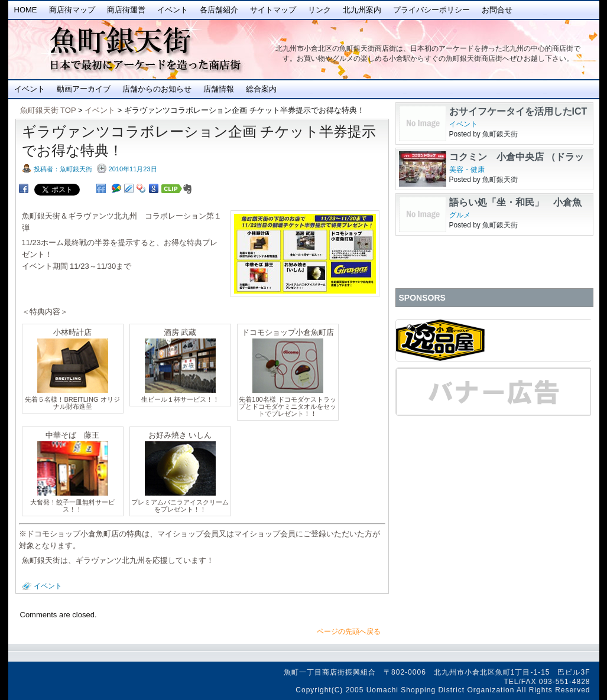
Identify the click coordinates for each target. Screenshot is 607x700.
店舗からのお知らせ (157, 89)
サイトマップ (273, 10)
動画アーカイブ (84, 89)
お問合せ (497, 10)
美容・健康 (467, 170)
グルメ (460, 215)
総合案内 (261, 89)
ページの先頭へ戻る (349, 631)
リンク (319, 10)
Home (26, 10)
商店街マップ (72, 10)
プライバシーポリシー (431, 10)
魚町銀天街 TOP (48, 110)
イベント (173, 10)
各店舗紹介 (219, 10)
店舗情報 (219, 89)
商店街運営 (126, 10)
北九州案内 (362, 10)
